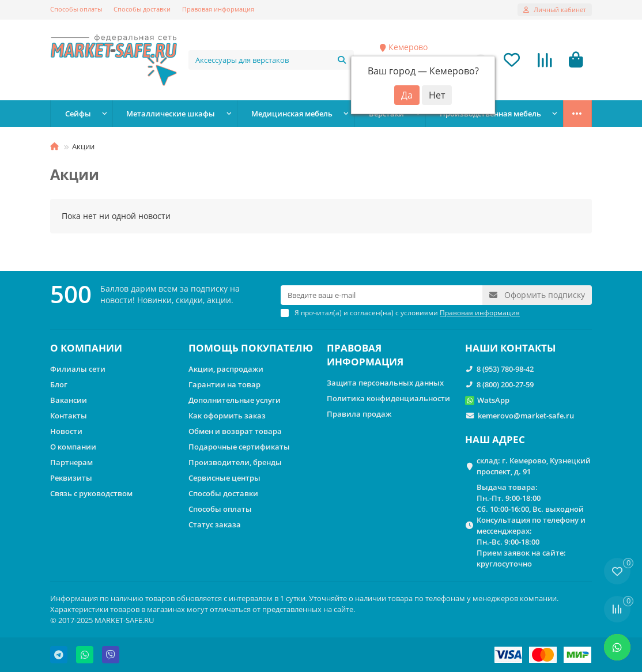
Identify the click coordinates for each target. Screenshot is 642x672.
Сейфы (78, 114)
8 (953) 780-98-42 (505, 369)
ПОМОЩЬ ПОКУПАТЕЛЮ (251, 348)
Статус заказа (215, 524)
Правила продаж (359, 414)
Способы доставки (142, 9)
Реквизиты (71, 478)
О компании (73, 447)
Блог (59, 384)
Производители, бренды (235, 462)
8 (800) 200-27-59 (505, 384)
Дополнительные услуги (235, 400)
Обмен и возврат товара (235, 431)
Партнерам (71, 462)
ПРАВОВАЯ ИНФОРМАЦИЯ (365, 355)
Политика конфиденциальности (388, 398)
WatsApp (493, 400)
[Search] (271, 60)
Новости (66, 431)
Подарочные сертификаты (239, 447)
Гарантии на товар (224, 384)
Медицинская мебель (292, 114)
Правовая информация (218, 9)
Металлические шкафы (171, 114)
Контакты (69, 416)
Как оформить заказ (227, 416)
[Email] (382, 295)
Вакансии (69, 400)
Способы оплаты (76, 9)
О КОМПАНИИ (86, 348)
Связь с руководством (91, 493)
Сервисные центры (224, 478)
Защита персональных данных (385, 383)
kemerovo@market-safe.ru (526, 416)
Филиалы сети (78, 369)
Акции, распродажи (226, 369)
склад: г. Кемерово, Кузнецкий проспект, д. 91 (534, 466)
